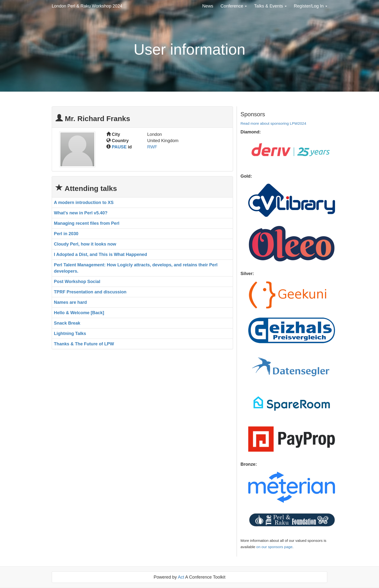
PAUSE (119, 147)
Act (181, 577)
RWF (152, 147)
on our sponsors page (274, 547)
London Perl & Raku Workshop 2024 (87, 6)
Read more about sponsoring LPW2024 (273, 123)
